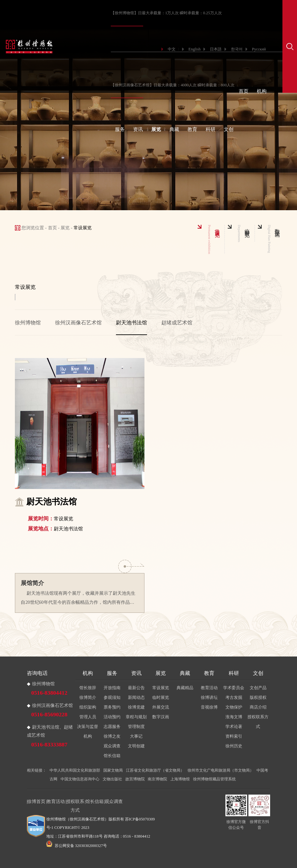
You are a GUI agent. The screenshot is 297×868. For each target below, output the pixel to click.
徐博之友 (112, 736)
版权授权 (258, 697)
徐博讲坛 (209, 697)
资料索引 (234, 736)
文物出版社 (112, 779)
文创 (229, 129)
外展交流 (161, 707)
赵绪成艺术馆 (177, 323)
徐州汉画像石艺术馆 (78, 323)
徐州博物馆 (28, 323)
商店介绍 (258, 707)
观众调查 (112, 746)
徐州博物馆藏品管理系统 (214, 779)
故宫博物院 (135, 779)
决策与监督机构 (88, 731)
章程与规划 (136, 717)
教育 (192, 129)
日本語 (216, 49)
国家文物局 (113, 770)
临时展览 (161, 697)
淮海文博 (234, 717)
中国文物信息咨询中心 (80, 779)
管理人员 (88, 717)
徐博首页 (36, 801)
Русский (259, 49)
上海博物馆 (180, 779)
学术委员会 (234, 688)
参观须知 (112, 697)
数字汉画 (161, 717)
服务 (120, 129)
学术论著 (234, 727)
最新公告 (136, 688)
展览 (156, 129)
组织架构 (88, 707)
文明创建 (136, 746)
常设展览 (161, 688)
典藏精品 (185, 688)
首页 (244, 91)
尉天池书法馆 (131, 323)
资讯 (138, 129)
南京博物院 (157, 779)
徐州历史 (234, 746)
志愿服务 (112, 727)
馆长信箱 (112, 756)
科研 (211, 129)
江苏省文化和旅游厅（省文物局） (155, 770)
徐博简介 (88, 697)
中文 (172, 49)
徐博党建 (136, 707)
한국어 (237, 49)
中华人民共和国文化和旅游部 (75, 770)
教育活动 (209, 688)
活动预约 (112, 717)
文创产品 (258, 688)
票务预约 (112, 707)
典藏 (174, 129)
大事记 (136, 736)
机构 (262, 91)
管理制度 (136, 727)
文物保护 (234, 707)
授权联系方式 (258, 722)
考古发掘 (234, 697)
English (195, 49)
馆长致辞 (88, 688)
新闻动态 (136, 697)
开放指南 (112, 688)
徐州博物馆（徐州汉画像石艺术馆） (77, 819)
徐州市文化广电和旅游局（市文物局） (221, 770)
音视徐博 (209, 707)
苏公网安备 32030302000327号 (77, 846)
